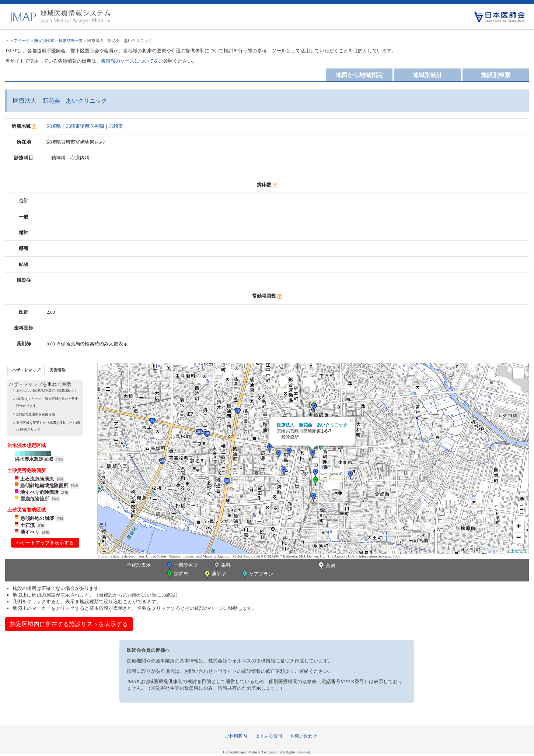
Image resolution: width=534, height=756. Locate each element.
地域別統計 (427, 75)
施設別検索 (44, 41)
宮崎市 (116, 126)
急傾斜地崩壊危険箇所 (44, 486)
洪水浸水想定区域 (34, 459)
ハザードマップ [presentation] (26, 370)
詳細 (59, 459)
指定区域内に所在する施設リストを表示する (69, 624)
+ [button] (518, 527)
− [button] (518, 538)
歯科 (222, 566)
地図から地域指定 (359, 75)
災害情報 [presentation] (57, 370)
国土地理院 (516, 551)
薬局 (326, 566)
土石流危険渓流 (37, 479)
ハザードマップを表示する (45, 543)
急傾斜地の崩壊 (37, 518)
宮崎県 (54, 126)
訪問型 (177, 575)
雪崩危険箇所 (35, 499)
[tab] (26, 370)
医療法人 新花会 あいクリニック (312, 425)
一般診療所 (182, 566)
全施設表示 (139, 565)
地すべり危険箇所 (39, 492)
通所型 (214, 575)
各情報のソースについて (127, 61)
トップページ (17, 41)
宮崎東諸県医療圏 (85, 126)
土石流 (27, 525)
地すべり (30, 532)
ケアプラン (257, 575)
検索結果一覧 (71, 41)
